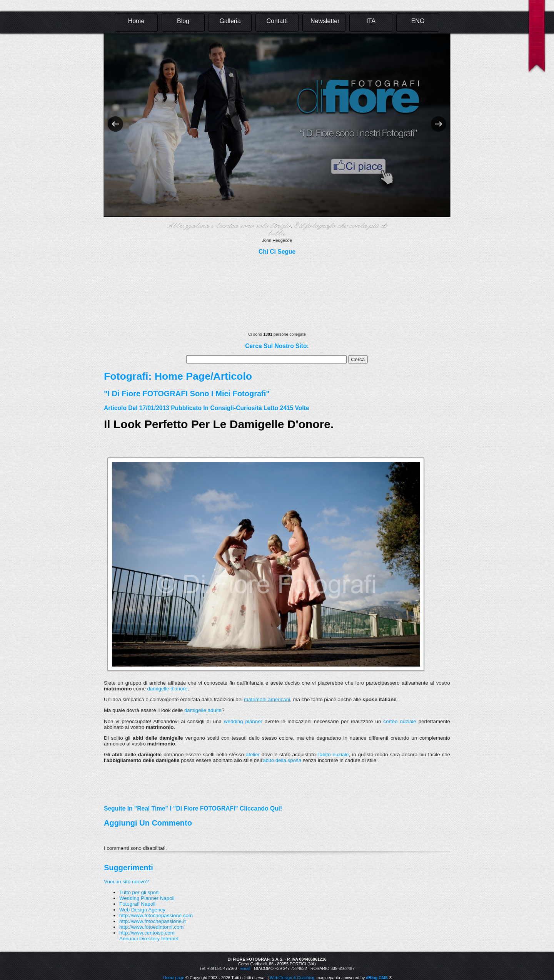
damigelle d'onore (168, 689)
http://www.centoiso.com (147, 933)
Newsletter (325, 21)
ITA (371, 21)
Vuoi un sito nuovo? (126, 882)
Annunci (128, 939)
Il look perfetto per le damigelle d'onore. (219, 424)
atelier (252, 755)
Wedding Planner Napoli (147, 898)
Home (136, 21)
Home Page (183, 376)
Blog (183, 21)
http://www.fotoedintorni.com (151, 927)
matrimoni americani (267, 699)
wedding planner (243, 721)
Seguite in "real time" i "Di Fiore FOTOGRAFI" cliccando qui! (193, 808)
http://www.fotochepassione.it (153, 921)
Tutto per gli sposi (139, 892)
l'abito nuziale (333, 755)
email (245, 968)
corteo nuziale (400, 721)
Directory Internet (159, 939)
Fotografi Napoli (137, 904)
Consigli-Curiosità (236, 408)
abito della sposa (282, 760)
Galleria (230, 21)
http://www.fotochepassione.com (156, 916)
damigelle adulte (203, 710)
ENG (418, 21)
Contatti (277, 21)
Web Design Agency (142, 910)
